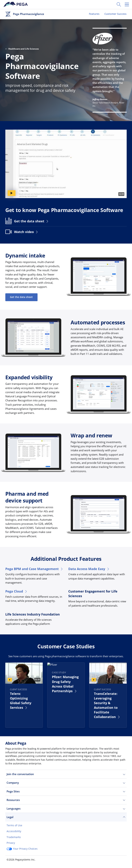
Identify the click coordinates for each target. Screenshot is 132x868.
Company (66, 783)
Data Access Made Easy (89, 569)
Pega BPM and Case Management (34, 569)
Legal (66, 817)
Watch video (26, 232)
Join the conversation (66, 774)
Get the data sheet (31, 221)
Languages (66, 809)
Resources (66, 800)
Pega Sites (66, 791)
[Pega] (16, 4)
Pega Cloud (16, 591)
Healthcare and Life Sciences (22, 49)
